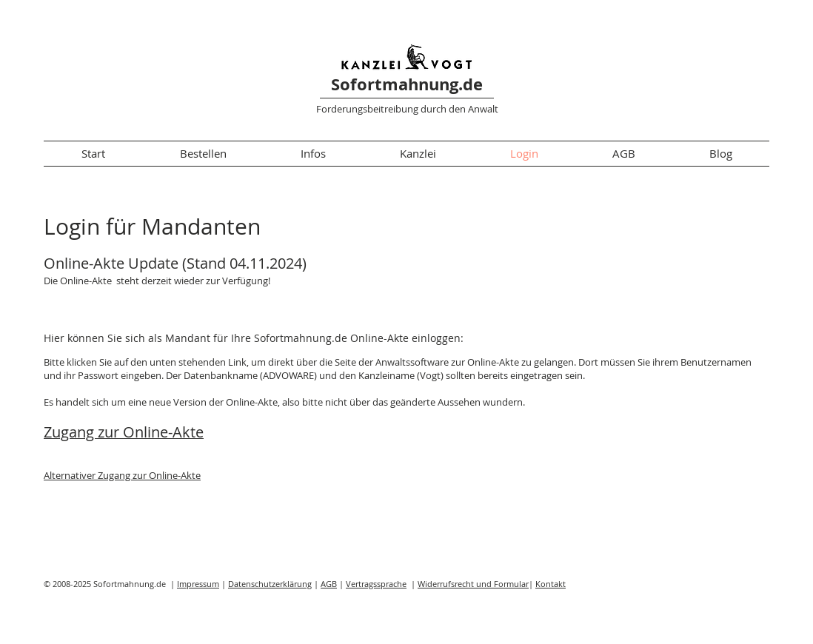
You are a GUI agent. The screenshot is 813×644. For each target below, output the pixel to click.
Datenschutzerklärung (270, 584)
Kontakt (551, 584)
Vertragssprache (376, 584)
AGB (329, 584)
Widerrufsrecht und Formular (473, 584)
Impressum (198, 584)
